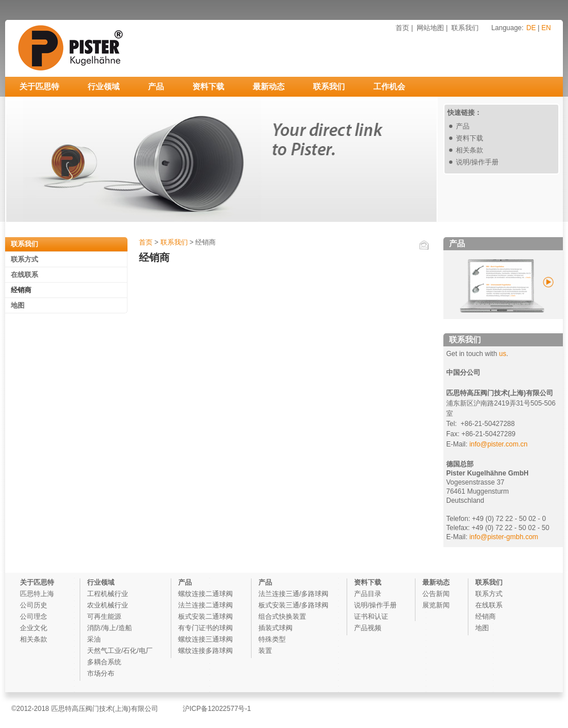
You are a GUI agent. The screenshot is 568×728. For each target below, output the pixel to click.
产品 (156, 86)
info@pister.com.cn (499, 444)
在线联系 (24, 275)
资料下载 (208, 86)
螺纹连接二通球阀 (205, 594)
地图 (18, 305)
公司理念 (34, 617)
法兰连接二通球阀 (205, 605)
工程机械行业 (108, 594)
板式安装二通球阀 (205, 617)
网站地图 (430, 28)
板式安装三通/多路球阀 (293, 605)
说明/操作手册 (477, 162)
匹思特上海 (37, 594)
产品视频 (368, 628)
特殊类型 (272, 639)
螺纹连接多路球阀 (205, 651)
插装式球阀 (275, 628)
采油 (94, 639)
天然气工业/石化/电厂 (120, 651)
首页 (402, 28)
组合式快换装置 (282, 617)
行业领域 (104, 86)
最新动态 (269, 86)
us (503, 354)
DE (531, 28)
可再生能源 (104, 617)
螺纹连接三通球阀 (205, 639)
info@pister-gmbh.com (503, 537)
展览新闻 (436, 605)
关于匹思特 (39, 86)
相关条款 (470, 150)
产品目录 (368, 594)
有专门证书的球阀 (205, 628)
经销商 (21, 290)
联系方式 (24, 259)
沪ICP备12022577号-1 (217, 709)
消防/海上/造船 (110, 628)
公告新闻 (436, 594)
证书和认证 (371, 617)
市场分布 (101, 673)
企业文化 (34, 628)
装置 (265, 651)
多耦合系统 (104, 662)
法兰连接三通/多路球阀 (293, 594)
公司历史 (34, 605)
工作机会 (389, 86)
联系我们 (465, 28)
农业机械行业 (108, 605)
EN (546, 28)
